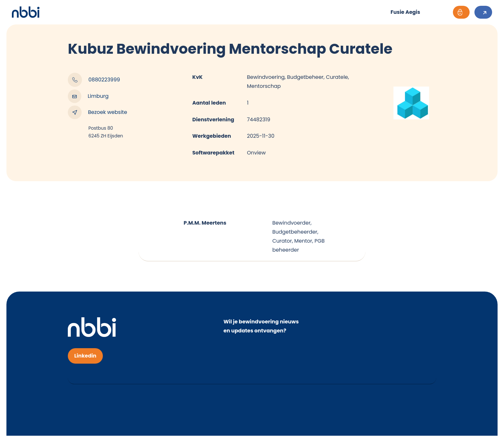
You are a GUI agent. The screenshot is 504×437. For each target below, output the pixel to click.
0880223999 (94, 80)
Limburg (88, 96)
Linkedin (85, 357)
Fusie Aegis (404, 12)
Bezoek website (97, 112)
